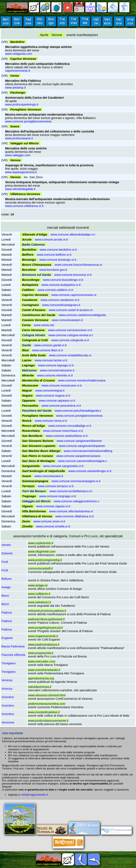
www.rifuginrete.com (42, 551)
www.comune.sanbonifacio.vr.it (67, 436)
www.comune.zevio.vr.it (49, 521)
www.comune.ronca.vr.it (51, 421)
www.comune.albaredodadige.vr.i (73, 234)
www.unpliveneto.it (41, 543)
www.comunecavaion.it (67, 320)
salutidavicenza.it (40, 687)
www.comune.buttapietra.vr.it (61, 285)
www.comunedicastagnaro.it (61, 305)
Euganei (7, 638)
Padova (7, 612)
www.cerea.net (44, 325)
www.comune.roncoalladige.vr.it (70, 426)
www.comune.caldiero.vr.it (55, 290)
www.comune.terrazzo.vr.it (56, 486)
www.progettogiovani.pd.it (45, 628)
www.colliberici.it (39, 594)
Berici (5, 596)
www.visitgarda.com (18, 54)
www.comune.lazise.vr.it (51, 360)
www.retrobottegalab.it (20, 189)
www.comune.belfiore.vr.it (54, 255)
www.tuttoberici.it (39, 602)
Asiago (6, 587)
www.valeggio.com (18, 155)
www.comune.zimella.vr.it (53, 526)
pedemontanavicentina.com (47, 704)
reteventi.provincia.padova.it (47, 611)
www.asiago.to (38, 585)
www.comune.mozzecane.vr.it (62, 385)
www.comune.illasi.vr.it (47, 350)
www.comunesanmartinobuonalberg (88, 451)
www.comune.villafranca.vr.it (24, 206)
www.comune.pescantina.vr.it (61, 406)
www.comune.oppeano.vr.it (57, 400)
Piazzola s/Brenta (13, 655)
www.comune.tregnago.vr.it (57, 496)
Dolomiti (7, 553)
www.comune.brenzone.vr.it (73, 275)
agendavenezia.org (41, 678)
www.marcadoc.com (42, 661)
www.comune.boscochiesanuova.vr (78, 265)
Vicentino (8, 697)
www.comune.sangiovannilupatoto (82, 446)
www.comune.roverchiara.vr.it (63, 431)
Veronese (8, 722)
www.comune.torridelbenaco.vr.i (71, 491)
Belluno (7, 579)
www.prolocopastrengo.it (22, 104)
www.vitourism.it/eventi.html (47, 695)
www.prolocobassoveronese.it (48, 721)
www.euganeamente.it (43, 636)
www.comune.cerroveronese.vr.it (70, 330)
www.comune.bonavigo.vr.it (58, 260)
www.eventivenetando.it (44, 670)
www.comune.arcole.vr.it (51, 239)
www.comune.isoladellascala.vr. (71, 355)
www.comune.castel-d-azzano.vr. (71, 310)
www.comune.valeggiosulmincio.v (77, 501)
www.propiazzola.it (41, 653)
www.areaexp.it (15, 87)
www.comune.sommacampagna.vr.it (76, 481)
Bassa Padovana (13, 646)
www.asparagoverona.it (21, 172)
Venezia (7, 680)
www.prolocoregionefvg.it (45, 560)
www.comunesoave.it (49, 476)
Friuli (5, 562)
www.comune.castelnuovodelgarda (82, 315)
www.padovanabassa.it (43, 644)
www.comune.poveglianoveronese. (29, 121)
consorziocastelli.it (40, 568)
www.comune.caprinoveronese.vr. (74, 295)
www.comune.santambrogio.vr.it (90, 471)
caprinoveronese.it (17, 71)
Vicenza (7, 689)
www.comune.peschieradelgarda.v (78, 411)
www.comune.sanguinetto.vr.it (63, 466)
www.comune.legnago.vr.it (56, 365)
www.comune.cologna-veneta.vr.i (71, 335)
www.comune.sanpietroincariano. (79, 456)
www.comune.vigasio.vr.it (53, 506)
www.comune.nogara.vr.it (53, 395)
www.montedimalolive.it (44, 712)
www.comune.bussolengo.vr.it (63, 280)
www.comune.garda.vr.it (50, 345)
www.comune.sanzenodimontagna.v (82, 461)
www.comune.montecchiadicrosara (82, 380)
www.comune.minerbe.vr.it (55, 375)
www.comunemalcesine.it (57, 370)
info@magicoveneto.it (35, 795)
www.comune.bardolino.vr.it (58, 250)
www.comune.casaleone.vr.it (60, 300)
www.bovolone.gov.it (53, 270)
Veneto (6, 545)
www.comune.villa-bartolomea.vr (71, 511)
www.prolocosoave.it (19, 138)
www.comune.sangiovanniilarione (79, 441)
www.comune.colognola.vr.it (70, 340)
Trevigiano (8, 663)
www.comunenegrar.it (50, 390)
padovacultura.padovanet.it (46, 619)
